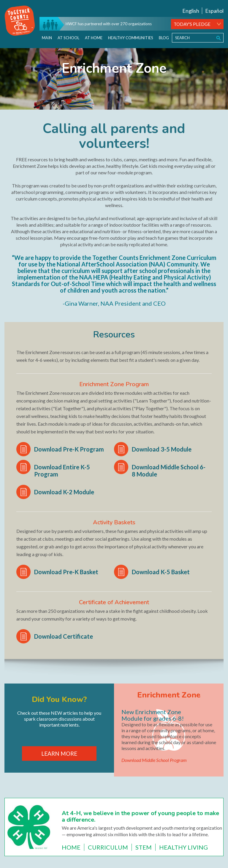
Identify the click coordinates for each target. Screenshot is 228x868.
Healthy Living (183, 847)
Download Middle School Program (154, 760)
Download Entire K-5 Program (62, 471)
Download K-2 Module (64, 492)
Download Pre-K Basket (66, 572)
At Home (94, 38)
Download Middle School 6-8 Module (169, 471)
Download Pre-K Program (69, 449)
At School (68, 38)
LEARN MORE (59, 753)
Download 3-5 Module (162, 449)
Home (71, 847)
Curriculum (108, 847)
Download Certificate (64, 636)
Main (47, 38)
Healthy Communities (131, 38)
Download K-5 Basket (161, 572)
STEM (144, 847)
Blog (164, 38)
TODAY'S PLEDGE (192, 24)
